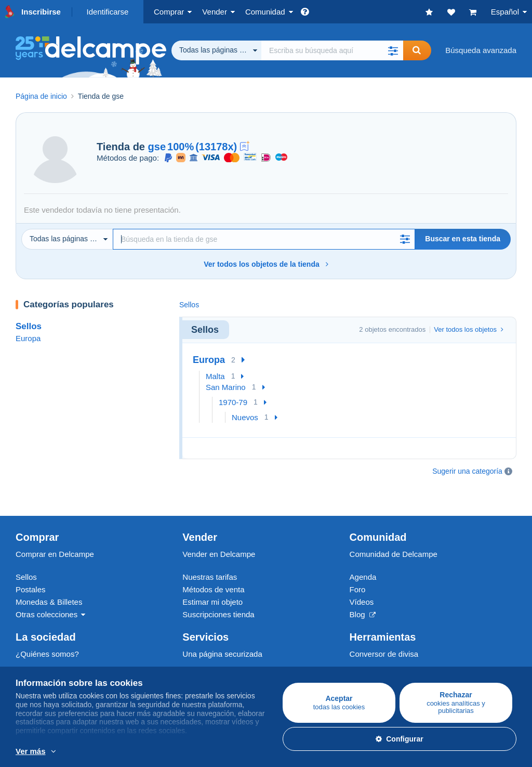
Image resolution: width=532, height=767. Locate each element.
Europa (28, 338)
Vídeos (362, 576)
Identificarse (108, 12)
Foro (358, 563)
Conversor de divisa (384, 628)
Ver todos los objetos (469, 329)
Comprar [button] (169, 12)
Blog (363, 588)
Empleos (36, 651)
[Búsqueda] (264, 239)
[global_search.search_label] (332, 50)
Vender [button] (215, 12)
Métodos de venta (213, 563)
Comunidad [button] (265, 12)
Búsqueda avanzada (481, 50)
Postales (31, 563)
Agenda (363, 551)
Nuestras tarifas (210, 551)
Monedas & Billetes (49, 576)
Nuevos (245, 417)
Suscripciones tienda (218, 588)
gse (157, 147)
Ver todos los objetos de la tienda (266, 264)
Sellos (29, 326)
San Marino (226, 387)
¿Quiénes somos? (47, 628)
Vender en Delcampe (219, 528)
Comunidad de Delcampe (394, 528)
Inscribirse (41, 12)
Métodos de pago (212, 651)
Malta (215, 376)
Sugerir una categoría (467, 471)
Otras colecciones (46, 588)
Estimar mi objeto (212, 576)
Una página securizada (222, 628)
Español (505, 12)
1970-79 (233, 402)
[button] (393, 50)
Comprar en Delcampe (55, 528)
